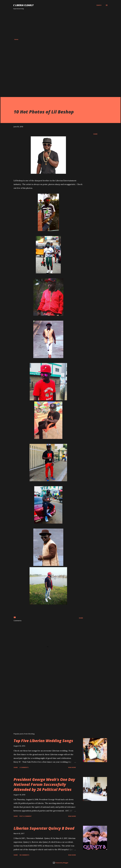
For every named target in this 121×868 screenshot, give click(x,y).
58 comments (24, 855)
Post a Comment (26, 816)
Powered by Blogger (61, 863)
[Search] (99, 5)
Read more (72, 767)
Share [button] (95, 134)
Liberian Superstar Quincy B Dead (44, 828)
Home (16, 39)
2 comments (24, 767)
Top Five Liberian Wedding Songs (43, 741)
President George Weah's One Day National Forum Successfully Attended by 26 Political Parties (44, 784)
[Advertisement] (61, 24)
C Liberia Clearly (23, 5)
